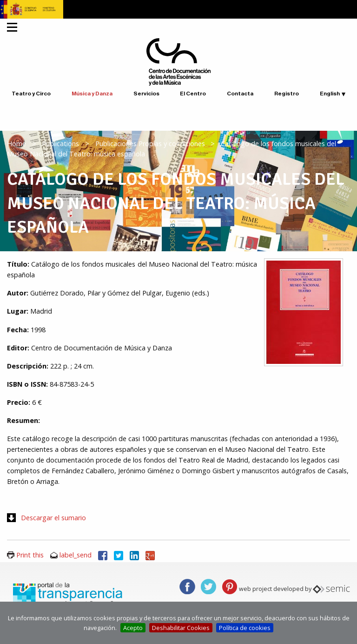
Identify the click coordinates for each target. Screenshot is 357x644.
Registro (287, 94)
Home (17, 144)
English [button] (330, 94)
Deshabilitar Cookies (181, 628)
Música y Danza (92, 94)
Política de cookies (245, 628)
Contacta (240, 94)
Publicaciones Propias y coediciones (150, 144)
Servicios (146, 94)
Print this (30, 555)
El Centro (193, 94)
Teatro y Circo (31, 94)
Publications (60, 144)
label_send (76, 555)
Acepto (133, 628)
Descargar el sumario (53, 518)
